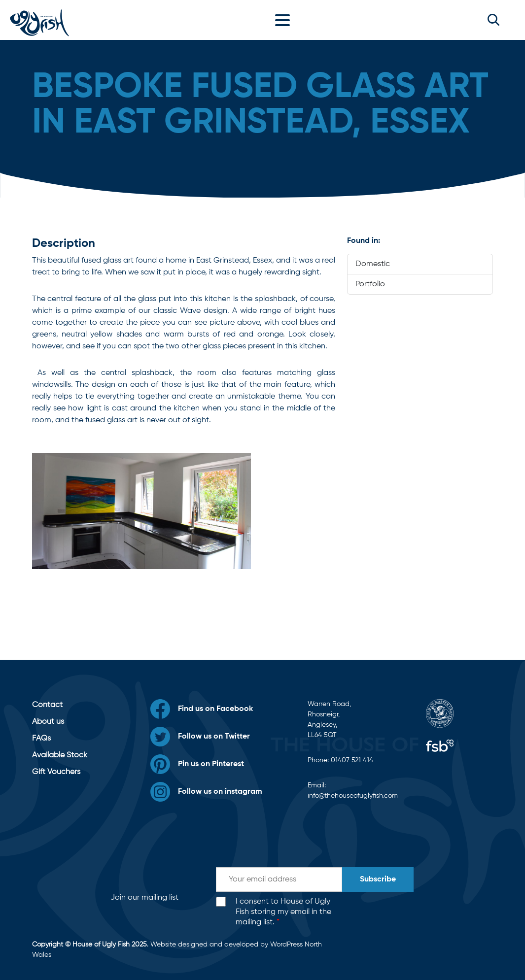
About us (48, 722)
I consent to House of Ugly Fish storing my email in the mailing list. (283, 912)
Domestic (373, 264)
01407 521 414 (352, 760)
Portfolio (370, 284)
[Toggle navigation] (285, 20)
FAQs (41, 739)
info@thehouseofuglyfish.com (353, 796)
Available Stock (60, 755)
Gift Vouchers (56, 772)
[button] (493, 20)
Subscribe (378, 879)
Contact (47, 705)
